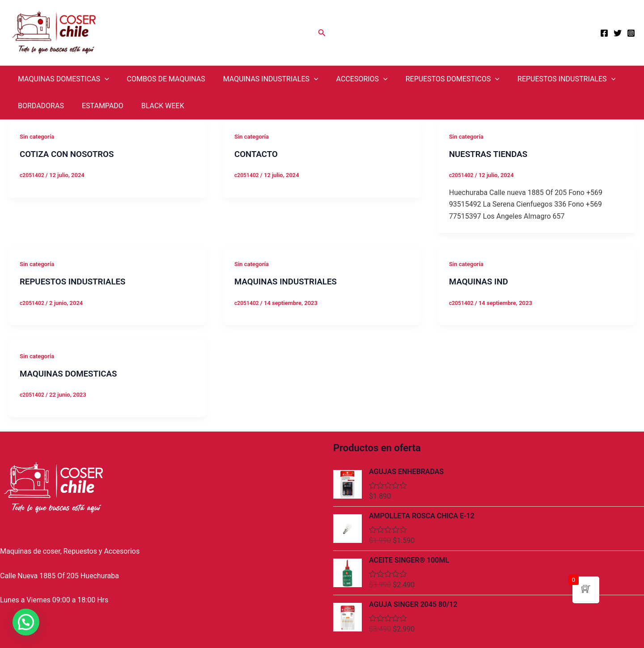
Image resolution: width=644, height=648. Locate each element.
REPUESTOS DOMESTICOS (436, 79)
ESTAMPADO (97, 106)
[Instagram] (631, 33)
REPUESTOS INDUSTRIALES (547, 79)
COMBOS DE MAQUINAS (161, 79)
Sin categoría (38, 136)
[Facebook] (604, 33)
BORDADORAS (39, 106)
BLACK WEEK (154, 106)
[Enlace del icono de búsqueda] (322, 33)
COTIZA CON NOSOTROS (70, 154)
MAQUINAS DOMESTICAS (62, 79)
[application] (103, 79)
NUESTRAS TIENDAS (491, 154)
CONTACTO (258, 154)
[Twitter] (618, 33)
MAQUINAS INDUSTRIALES (262, 79)
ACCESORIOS (350, 79)
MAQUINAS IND (481, 281)
